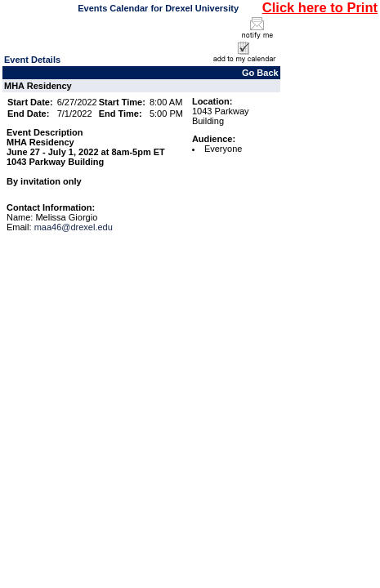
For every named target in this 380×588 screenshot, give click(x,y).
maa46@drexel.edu (74, 227)
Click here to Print (320, 7)
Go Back (260, 73)
